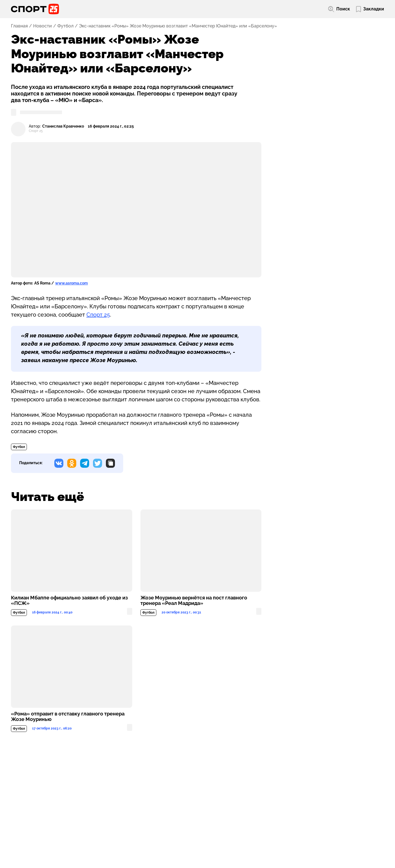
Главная (19, 26)
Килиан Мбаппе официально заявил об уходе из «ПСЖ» (69, 601)
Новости (43, 26)
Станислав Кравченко (63, 126)
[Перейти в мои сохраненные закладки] (370, 9)
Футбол (65, 26)
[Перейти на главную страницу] (35, 9)
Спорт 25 (98, 315)
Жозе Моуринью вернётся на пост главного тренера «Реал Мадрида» (194, 601)
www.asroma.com (71, 283)
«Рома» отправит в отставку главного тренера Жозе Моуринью (68, 717)
